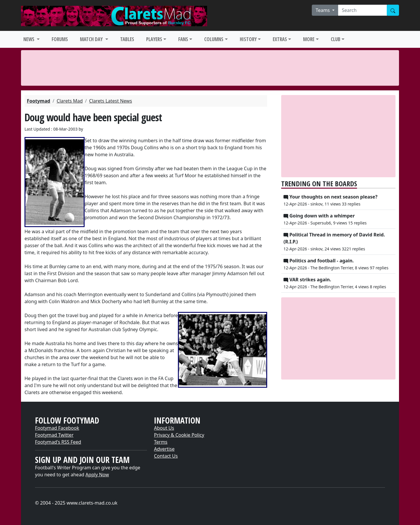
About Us (164, 428)
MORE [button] (309, 39)
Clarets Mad (70, 101)
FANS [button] (183, 39)
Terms (161, 442)
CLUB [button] (336, 39)
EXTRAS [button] (280, 39)
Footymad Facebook (57, 428)
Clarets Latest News (111, 101)
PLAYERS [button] (154, 39)
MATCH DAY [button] (92, 39)
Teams (323, 10)
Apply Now (97, 475)
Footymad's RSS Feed (58, 442)
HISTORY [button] (248, 39)
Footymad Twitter (54, 435)
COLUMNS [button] (214, 39)
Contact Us (166, 456)
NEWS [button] (29, 39)
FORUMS (60, 39)
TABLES (127, 39)
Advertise (164, 449)
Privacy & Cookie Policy (179, 435)
